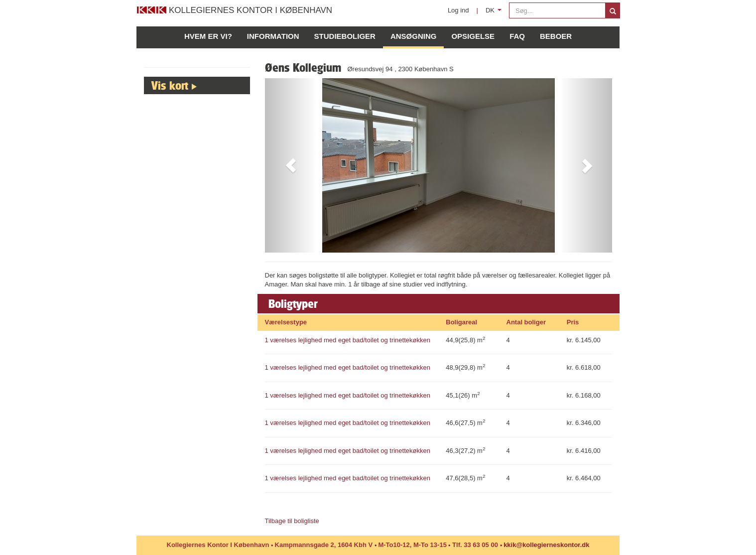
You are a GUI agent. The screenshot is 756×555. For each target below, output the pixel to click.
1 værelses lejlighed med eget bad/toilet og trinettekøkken (348, 340)
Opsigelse (473, 36)
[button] (291, 165)
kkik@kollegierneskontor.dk (546, 545)
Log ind (458, 10)
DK (495, 13)
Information (273, 36)
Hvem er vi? (208, 36)
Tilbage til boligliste (292, 521)
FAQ (517, 36)
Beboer (556, 36)
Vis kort (170, 85)
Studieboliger (345, 36)
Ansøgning (414, 36)
